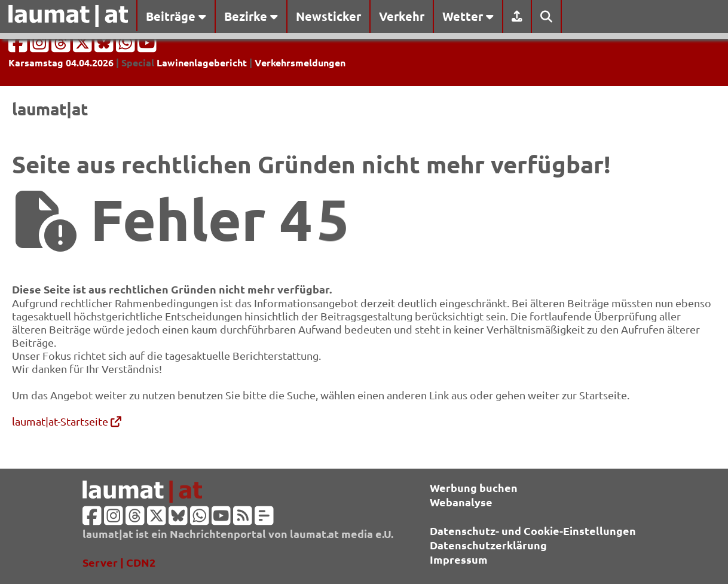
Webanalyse (461, 502)
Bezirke (251, 16)
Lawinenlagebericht (202, 62)
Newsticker (328, 16)
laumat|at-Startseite (67, 421)
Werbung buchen (474, 487)
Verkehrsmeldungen (300, 62)
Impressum (459, 559)
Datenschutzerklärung (488, 545)
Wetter (468, 16)
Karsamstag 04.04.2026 (61, 62)
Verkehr (402, 16)
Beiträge (176, 16)
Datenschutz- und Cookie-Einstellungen (533, 531)
